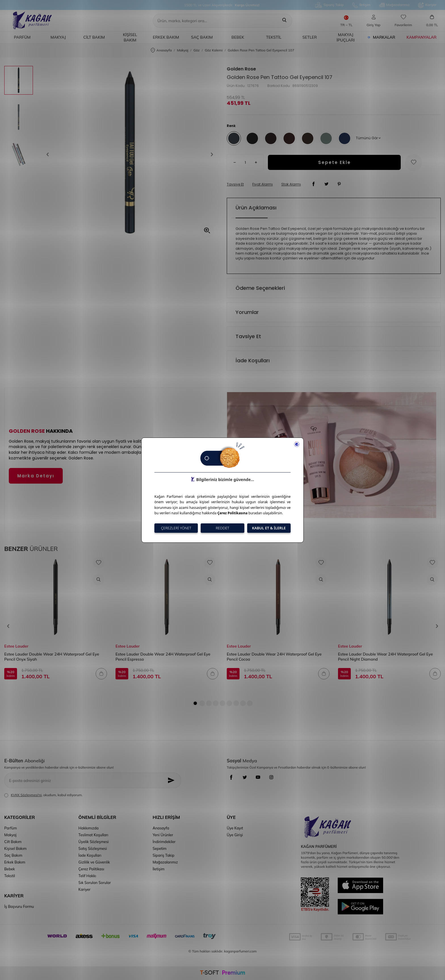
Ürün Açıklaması (256, 208)
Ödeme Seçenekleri (260, 288)
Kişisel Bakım (130, 37)
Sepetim (160, 848)
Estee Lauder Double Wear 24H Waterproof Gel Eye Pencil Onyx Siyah (52, 657)
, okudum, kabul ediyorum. (43, 795)
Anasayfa (161, 50)
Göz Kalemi (214, 50)
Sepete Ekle (334, 162)
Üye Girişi (235, 835)
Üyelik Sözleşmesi (94, 842)
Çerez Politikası (91, 869)
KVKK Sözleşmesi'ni (26, 795)
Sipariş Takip (329, 5)
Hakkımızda (88, 828)
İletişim (361, 5)
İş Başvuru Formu (19, 906)
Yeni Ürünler (163, 835)
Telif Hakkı (87, 876)
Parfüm (22, 37)
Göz (197, 50)
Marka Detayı (36, 476)
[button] (50, 155)
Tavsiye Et (235, 184)
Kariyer (427, 5)
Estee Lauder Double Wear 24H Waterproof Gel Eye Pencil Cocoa (274, 657)
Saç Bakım (202, 37)
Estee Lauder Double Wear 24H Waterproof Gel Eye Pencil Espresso (163, 657)
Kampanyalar (422, 37)
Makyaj (58, 37)
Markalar (382, 37)
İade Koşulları (253, 360)
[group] (130, 154)
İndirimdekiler (164, 842)
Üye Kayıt (235, 828)
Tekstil (274, 37)
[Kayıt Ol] (173, 780)
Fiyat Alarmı (263, 184)
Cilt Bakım (94, 37)
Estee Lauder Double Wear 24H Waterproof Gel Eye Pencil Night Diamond (385, 657)
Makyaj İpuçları (346, 37)
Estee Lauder (16, 646)
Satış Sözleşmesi (93, 848)
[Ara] (284, 21)
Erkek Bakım (166, 37)
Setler (310, 37)
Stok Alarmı (291, 184)
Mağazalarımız (394, 5)
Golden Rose (241, 69)
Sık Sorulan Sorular (95, 883)
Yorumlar (247, 312)
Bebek (238, 37)
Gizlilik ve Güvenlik (94, 862)
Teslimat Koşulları (93, 835)
